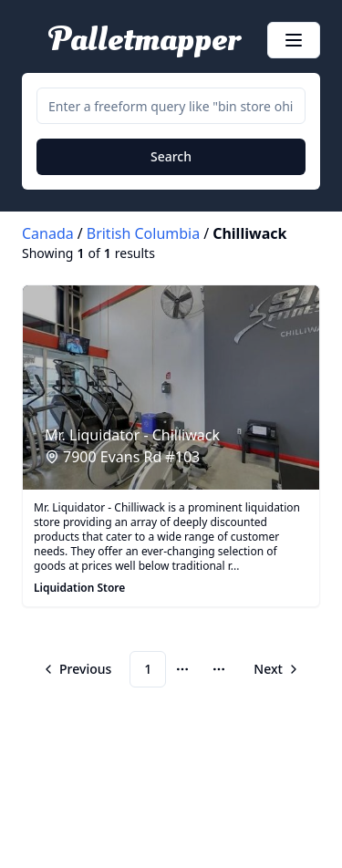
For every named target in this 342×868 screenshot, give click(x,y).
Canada (48, 233)
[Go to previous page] (79, 669)
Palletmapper (145, 40)
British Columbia (143, 233)
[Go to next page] (275, 669)
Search (171, 156)
